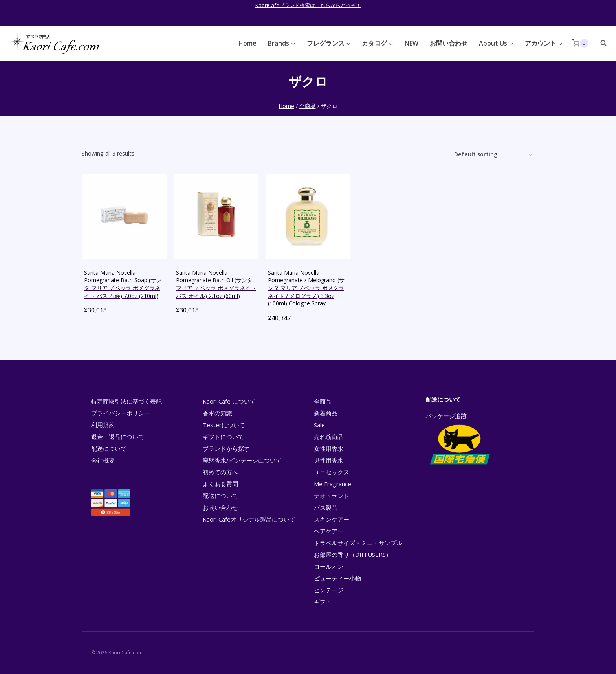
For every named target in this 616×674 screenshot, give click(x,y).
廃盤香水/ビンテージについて (242, 460)
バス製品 (326, 507)
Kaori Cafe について (229, 401)
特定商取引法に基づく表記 (126, 401)
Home (247, 43)
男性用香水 (329, 460)
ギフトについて (223, 437)
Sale (319, 425)
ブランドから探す (226, 448)
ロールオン (329, 566)
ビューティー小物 (337, 578)
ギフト (323, 602)
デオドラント (332, 496)
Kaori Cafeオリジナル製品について (249, 519)
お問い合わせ (449, 43)
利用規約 (103, 425)
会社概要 (103, 460)
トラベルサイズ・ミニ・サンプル (358, 543)
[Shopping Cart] (580, 43)
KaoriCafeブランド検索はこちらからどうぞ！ (308, 5)
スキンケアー (332, 519)
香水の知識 (217, 413)
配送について (109, 448)
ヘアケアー (329, 531)
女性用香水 (329, 448)
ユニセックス (332, 472)
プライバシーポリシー (121, 413)
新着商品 (326, 413)
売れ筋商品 (329, 437)
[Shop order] (493, 155)
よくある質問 (220, 484)
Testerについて (224, 425)
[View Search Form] (599, 43)
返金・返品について (118, 437)
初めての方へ (220, 472)
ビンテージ (329, 590)
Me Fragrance (333, 484)
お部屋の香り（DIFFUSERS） (353, 555)
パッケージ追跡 (459, 439)
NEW (412, 43)
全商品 (323, 401)
